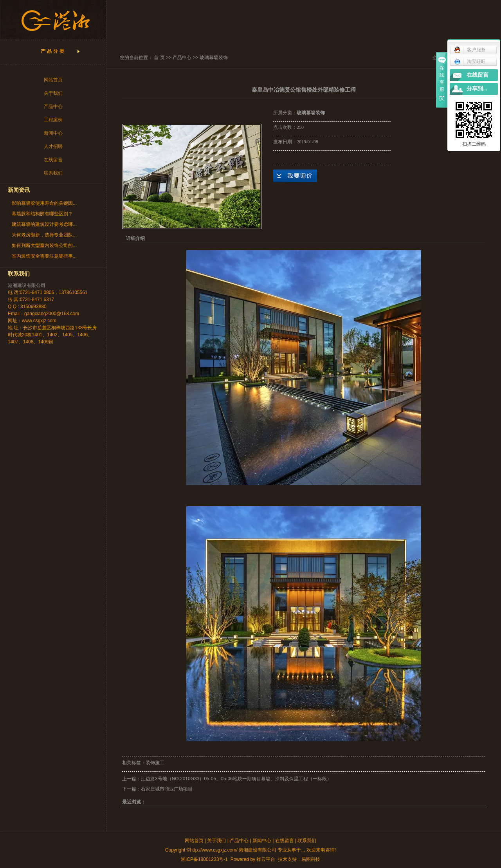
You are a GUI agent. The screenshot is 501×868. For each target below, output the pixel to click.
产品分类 (53, 51)
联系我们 (53, 173)
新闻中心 (53, 133)
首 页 (159, 58)
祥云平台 (266, 859)
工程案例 (53, 120)
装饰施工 (155, 763)
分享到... (477, 89)
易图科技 (311, 859)
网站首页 (53, 80)
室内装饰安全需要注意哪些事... (44, 256)
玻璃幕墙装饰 (214, 58)
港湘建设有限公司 (27, 285)
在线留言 (53, 160)
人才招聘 (53, 146)
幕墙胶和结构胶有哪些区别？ (42, 214)
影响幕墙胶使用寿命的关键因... (44, 203)
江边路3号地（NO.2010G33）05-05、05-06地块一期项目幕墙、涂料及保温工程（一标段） (236, 779)
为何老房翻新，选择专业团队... (44, 235)
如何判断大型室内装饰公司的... (44, 245)
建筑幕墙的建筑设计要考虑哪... (44, 224)
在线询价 (295, 176)
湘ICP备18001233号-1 (204, 859)
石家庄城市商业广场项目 (167, 789)
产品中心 (53, 106)
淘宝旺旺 (470, 61)
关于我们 (53, 93)
